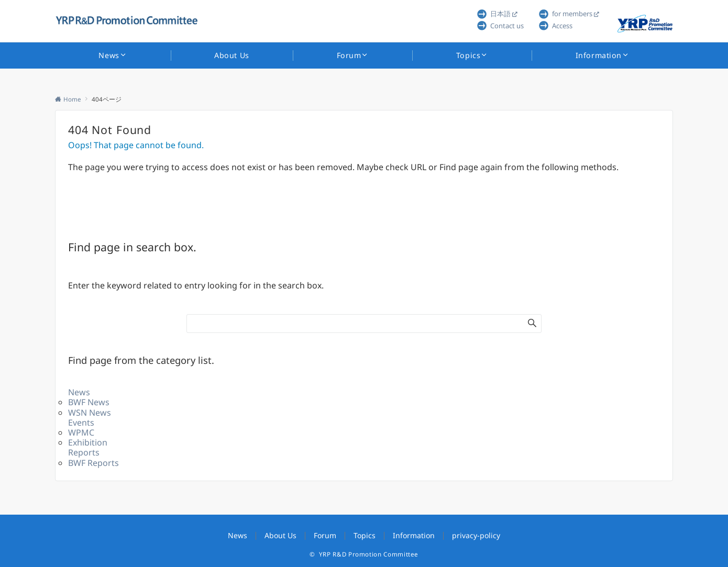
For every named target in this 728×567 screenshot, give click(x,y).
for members (572, 14)
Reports (84, 452)
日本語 (500, 14)
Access (562, 26)
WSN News (90, 413)
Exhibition (88, 442)
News (79, 392)
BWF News (89, 402)
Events (81, 423)
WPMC (81, 432)
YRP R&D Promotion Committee (369, 554)
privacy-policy (476, 535)
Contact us (507, 26)
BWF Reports (93, 463)
